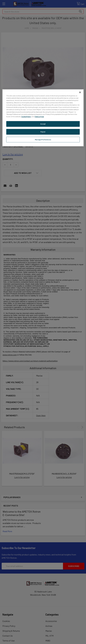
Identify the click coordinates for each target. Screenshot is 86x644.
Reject (43, 132)
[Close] (80, 92)
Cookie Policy (26, 116)
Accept (43, 124)
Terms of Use (39, 116)
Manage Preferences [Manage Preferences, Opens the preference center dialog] (43, 139)
